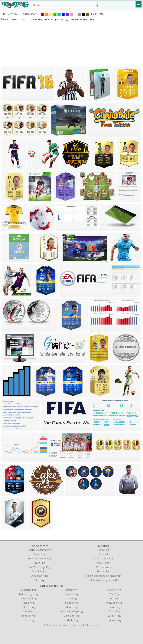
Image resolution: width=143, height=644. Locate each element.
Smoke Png (71, 603)
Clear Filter (97, 14)
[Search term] (66, 5)
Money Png (114, 590)
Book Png (114, 611)
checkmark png (39, 576)
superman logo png (39, 559)
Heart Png (29, 620)
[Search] (97, 6)
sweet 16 (16, 19)
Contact (104, 554)
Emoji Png (114, 607)
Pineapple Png (114, 603)
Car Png (114, 594)
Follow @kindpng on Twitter (104, 580)
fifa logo (65, 19)
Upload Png (104, 571)
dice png (39, 580)
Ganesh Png (114, 616)
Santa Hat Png (29, 599)
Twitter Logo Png (29, 594)
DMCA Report (104, 563)
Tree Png (71, 599)
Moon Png (71, 607)
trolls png (39, 563)
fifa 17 (26, 19)
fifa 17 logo (52, 19)
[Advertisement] (71, 44)
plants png (39, 554)
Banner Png (114, 620)
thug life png (39, 571)
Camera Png (71, 594)
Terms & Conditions (104, 559)
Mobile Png (29, 616)
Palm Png (71, 590)
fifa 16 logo (37, 19)
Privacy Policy (104, 567)
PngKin (29, 611)
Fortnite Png (71, 620)
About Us (104, 550)
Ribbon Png (29, 607)
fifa (92, 19)
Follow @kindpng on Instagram (104, 576)
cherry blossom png (39, 550)
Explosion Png (71, 616)
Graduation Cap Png (71, 611)
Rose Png (29, 603)
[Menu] (139, 4)
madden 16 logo (80, 19)
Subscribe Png (29, 590)
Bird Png (114, 599)
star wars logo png (39, 567)
